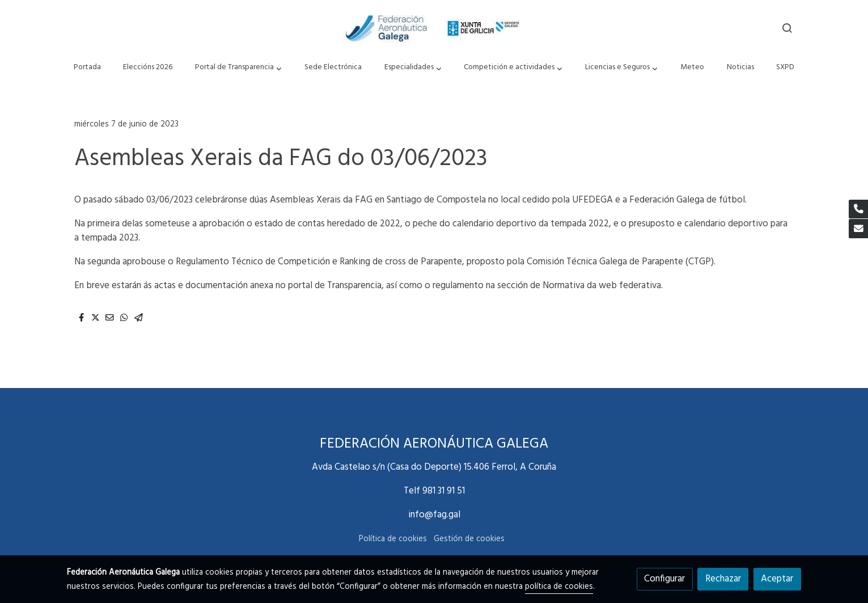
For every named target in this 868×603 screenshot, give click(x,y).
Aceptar (777, 579)
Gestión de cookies (469, 539)
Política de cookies (393, 539)
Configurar (664, 579)
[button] (239, 68)
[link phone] (858, 209)
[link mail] (858, 229)
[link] (434, 28)
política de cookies (559, 587)
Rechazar (723, 579)
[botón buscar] (787, 28)
